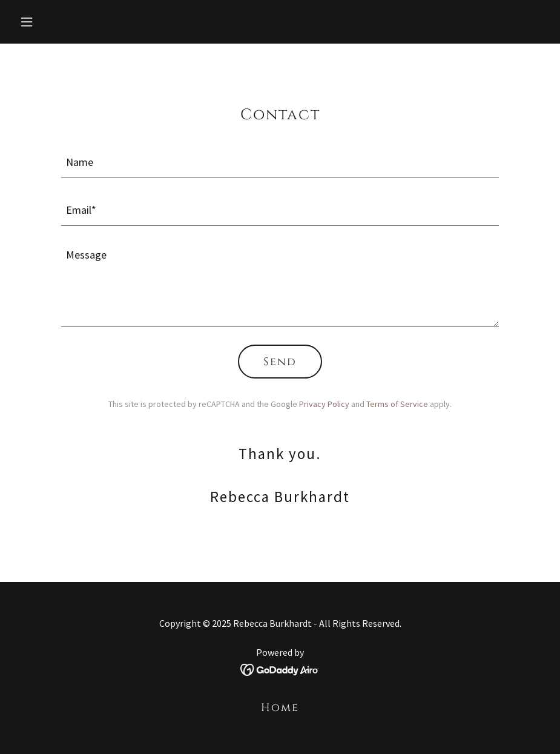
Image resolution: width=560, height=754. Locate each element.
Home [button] (280, 708)
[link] (280, 669)
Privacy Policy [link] (324, 404)
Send (280, 362)
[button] (54, 22)
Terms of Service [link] (397, 404)
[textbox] (280, 161)
